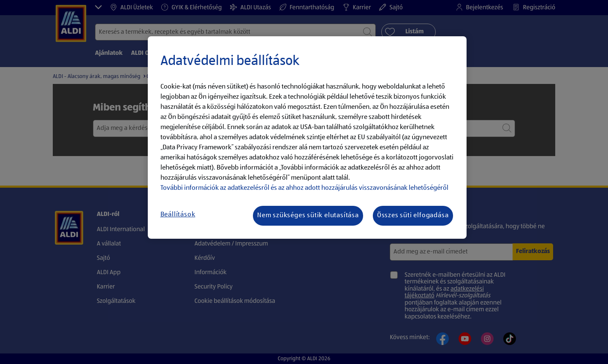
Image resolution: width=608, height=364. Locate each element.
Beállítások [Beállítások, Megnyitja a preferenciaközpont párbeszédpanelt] (178, 215)
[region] (307, 138)
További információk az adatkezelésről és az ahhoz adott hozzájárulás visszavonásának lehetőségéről (304, 188)
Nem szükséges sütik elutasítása (308, 216)
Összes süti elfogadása (413, 216)
